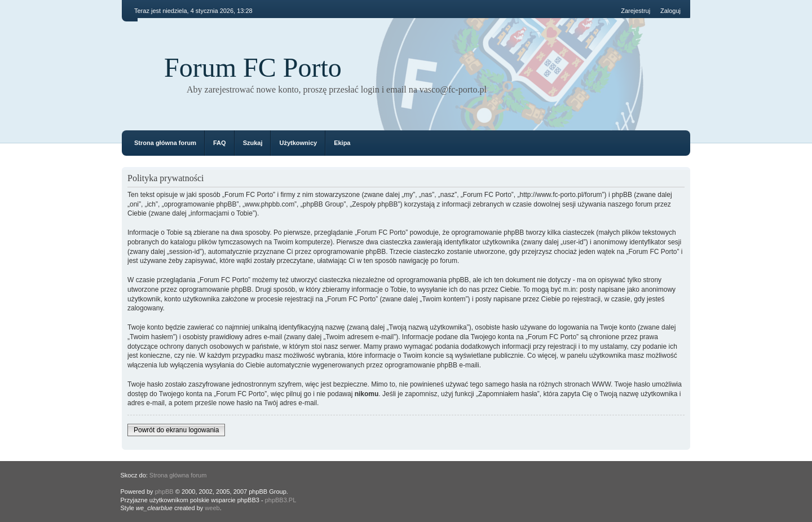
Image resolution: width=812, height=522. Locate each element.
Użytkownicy (298, 143)
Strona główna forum (165, 143)
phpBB (164, 492)
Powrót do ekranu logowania (176, 430)
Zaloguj (670, 11)
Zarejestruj (636, 11)
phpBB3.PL (281, 500)
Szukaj (253, 143)
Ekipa (342, 143)
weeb (212, 508)
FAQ (220, 143)
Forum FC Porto (253, 67)
